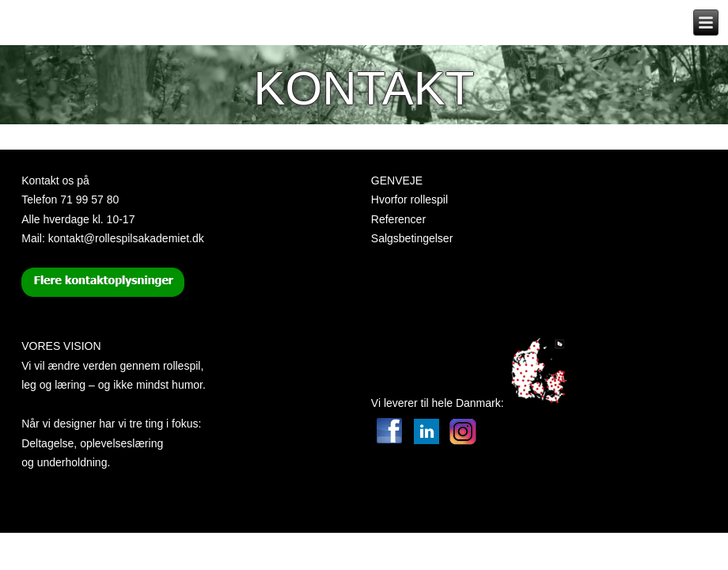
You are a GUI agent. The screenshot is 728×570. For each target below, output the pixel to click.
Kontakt (364, 88)
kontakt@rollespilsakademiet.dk (126, 238)
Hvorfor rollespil (409, 199)
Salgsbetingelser (412, 238)
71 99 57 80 (89, 199)
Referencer (398, 219)
